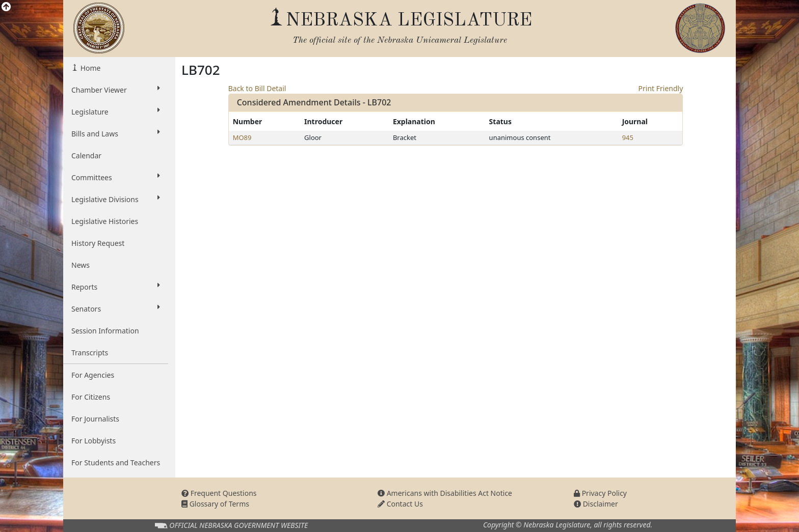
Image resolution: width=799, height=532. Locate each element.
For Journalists (95, 419)
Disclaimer (596, 504)
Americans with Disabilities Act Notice (445, 493)
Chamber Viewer (116, 90)
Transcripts (90, 353)
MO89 (242, 137)
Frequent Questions (219, 493)
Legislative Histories (105, 221)
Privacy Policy (600, 493)
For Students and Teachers (116, 463)
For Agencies (93, 375)
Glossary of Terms (215, 504)
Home (89, 68)
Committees (116, 177)
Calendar (86, 156)
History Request (98, 243)
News (81, 265)
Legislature (116, 111)
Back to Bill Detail (257, 88)
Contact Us (400, 504)
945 (628, 137)
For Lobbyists (94, 441)
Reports (116, 287)
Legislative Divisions (116, 199)
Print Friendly (661, 88)
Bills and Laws (116, 133)
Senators (116, 309)
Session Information (105, 331)
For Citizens (91, 397)
